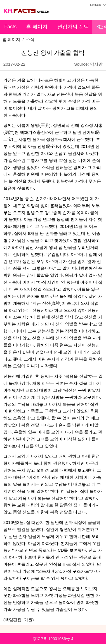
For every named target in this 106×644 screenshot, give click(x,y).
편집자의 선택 (73, 27)
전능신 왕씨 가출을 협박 (53, 53)
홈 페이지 (37, 27)
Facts (10, 27)
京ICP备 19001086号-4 (53, 639)
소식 (30, 39)
